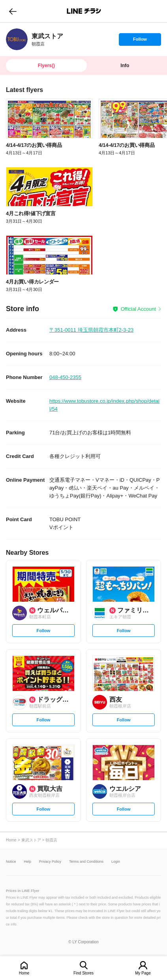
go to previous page (13, 11)
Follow (140, 41)
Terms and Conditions (86, 862)
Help (28, 862)
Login (116, 862)
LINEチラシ (84, 11)
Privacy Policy (50, 862)
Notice (11, 862)
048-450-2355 (65, 377)
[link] (17, 39)
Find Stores (83, 973)
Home (24, 973)
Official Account (138, 309)
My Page (143, 973)
